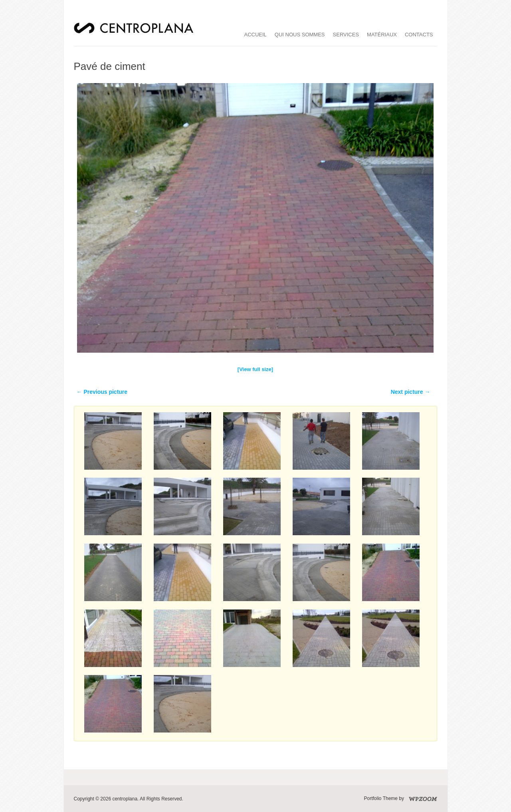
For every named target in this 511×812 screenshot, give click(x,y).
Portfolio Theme (381, 798)
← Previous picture (102, 392)
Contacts (419, 35)
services (346, 35)
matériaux (382, 35)
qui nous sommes (300, 35)
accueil (255, 35)
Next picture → (411, 392)
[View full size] (255, 369)
